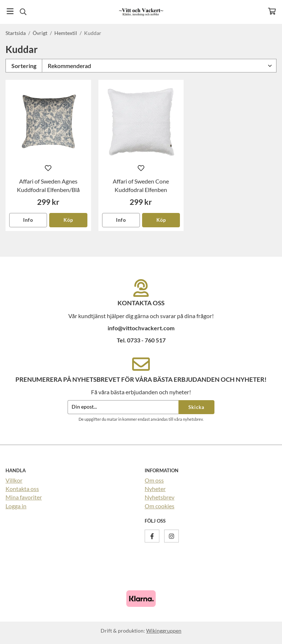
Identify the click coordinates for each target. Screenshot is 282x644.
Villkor (14, 480)
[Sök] (23, 12)
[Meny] (10, 11)
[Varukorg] (272, 11)
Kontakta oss (22, 489)
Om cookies (160, 506)
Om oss (154, 480)
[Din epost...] (123, 407)
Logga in (16, 506)
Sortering (24, 66)
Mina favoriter (24, 497)
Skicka (196, 407)
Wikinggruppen (164, 631)
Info (28, 220)
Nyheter (155, 489)
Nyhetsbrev (160, 497)
